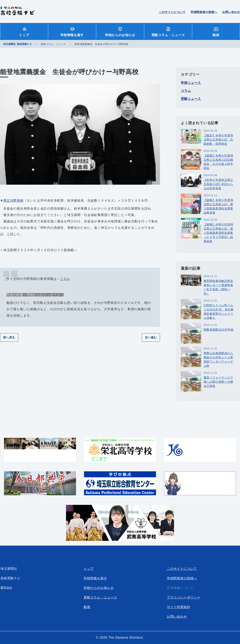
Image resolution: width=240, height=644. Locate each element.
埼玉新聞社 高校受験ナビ (17, 13)
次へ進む (151, 337)
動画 (216, 35)
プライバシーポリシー (184, 597)
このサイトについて (172, 12)
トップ (24, 35)
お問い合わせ (231, 12)
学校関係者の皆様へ (204, 12)
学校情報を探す (72, 35)
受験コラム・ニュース (168, 35)
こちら (65, 279)
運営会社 (6, 588)
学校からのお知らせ (120, 35)
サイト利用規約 (179, 607)
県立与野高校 (13, 201)
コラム (186, 91)
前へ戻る (9, 337)
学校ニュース (191, 83)
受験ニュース (191, 99)
